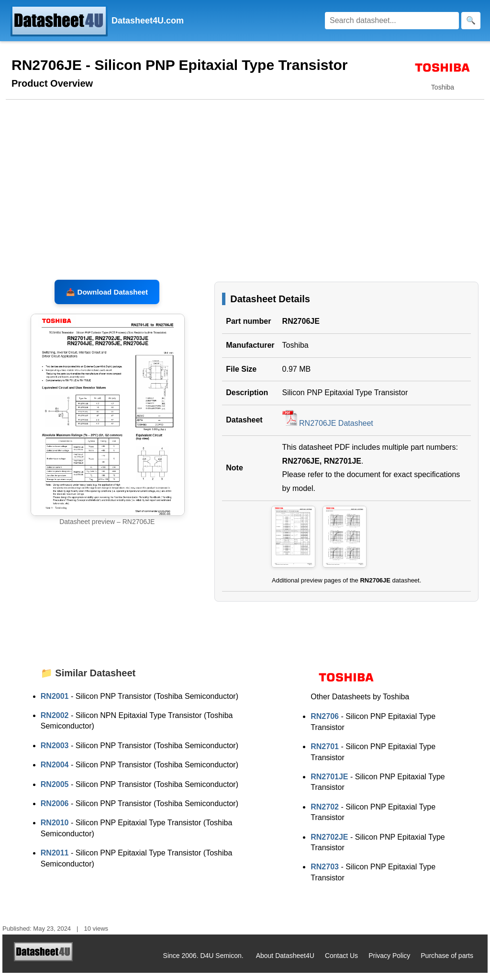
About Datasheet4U (285, 963)
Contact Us (341, 963)
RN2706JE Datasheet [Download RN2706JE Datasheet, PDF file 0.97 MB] (328, 430)
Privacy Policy (389, 963)
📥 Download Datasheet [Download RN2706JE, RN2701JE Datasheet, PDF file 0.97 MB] (107, 299)
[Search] (392, 21)
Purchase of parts (447, 963)
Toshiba (295, 352)
